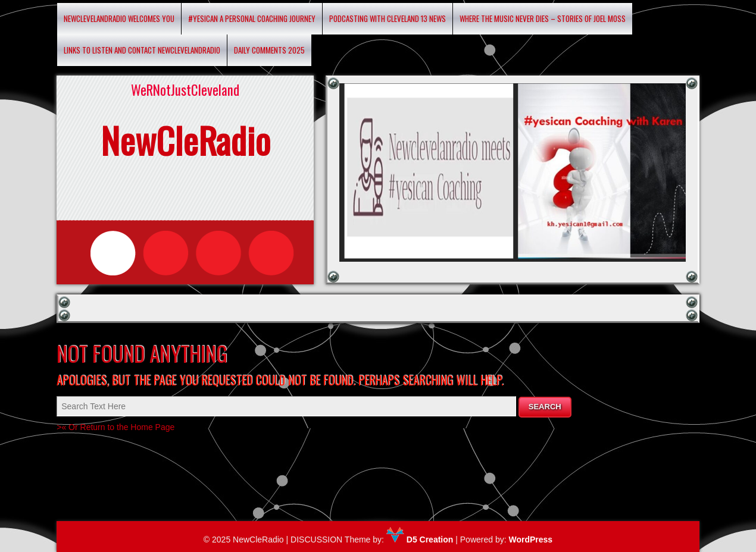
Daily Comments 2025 (269, 50)
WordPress (530, 540)
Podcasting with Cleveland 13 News (388, 18)
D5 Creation (420, 540)
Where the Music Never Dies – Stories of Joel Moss (543, 18)
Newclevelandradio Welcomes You (119, 18)
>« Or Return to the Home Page (115, 427)
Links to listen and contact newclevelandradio (142, 50)
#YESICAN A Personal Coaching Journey (252, 18)
